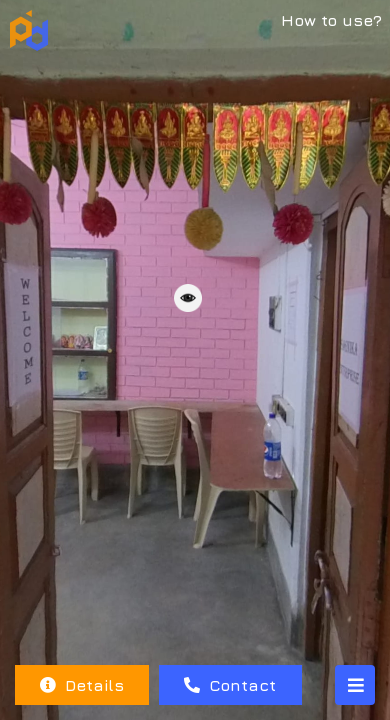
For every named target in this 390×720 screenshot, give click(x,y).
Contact (230, 685)
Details (82, 685)
